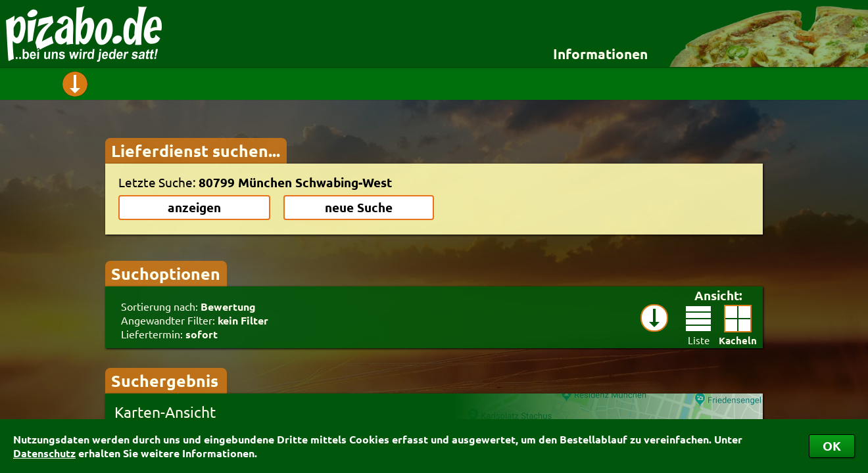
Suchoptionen (166, 273)
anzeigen (194, 207)
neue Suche (359, 207)
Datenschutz (44, 453)
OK (832, 446)
